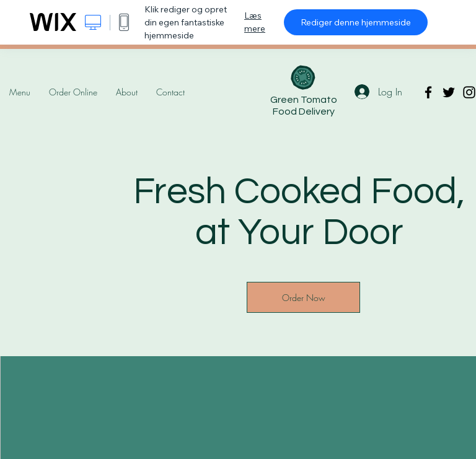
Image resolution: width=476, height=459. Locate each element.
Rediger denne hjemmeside (356, 22)
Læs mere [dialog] (255, 22)
